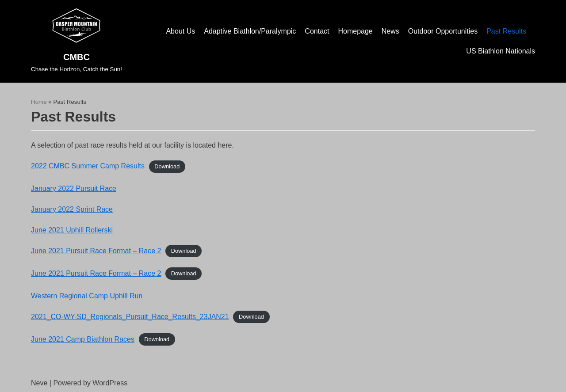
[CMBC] (76, 41)
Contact (317, 31)
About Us (180, 31)
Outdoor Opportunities (443, 31)
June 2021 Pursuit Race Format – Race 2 (96, 251)
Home (39, 102)
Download (167, 166)
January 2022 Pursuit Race (74, 188)
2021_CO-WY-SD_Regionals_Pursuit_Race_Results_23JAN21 (130, 317)
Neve (39, 383)
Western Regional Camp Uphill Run (87, 296)
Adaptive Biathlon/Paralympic (250, 31)
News (390, 31)
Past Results (506, 31)
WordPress (110, 383)
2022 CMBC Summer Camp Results (88, 166)
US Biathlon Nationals (501, 51)
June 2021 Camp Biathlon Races (83, 339)
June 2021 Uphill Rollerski (72, 230)
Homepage (355, 31)
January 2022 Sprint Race (72, 209)
